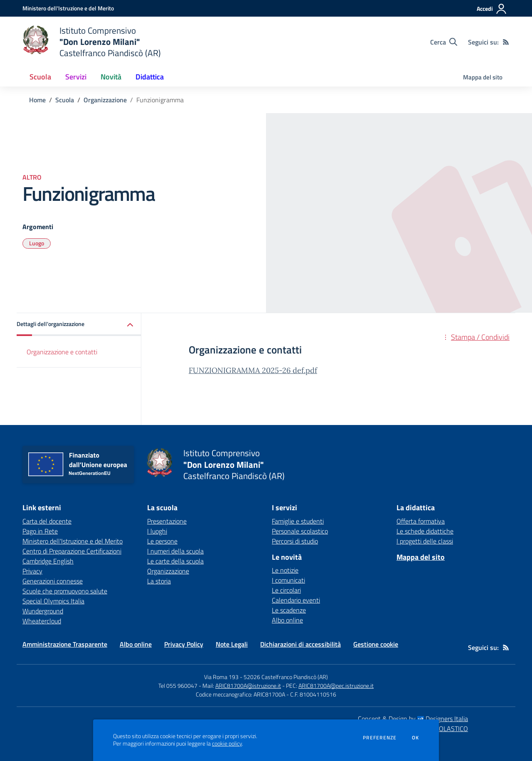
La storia (159, 581)
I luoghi (157, 531)
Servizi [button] (76, 77)
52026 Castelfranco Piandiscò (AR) (286, 677)
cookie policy (227, 744)
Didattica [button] (150, 77)
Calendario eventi (296, 600)
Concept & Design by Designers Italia (413, 719)
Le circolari (286, 590)
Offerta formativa (421, 521)
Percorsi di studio (295, 541)
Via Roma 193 (221, 677)
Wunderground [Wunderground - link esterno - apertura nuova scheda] (43, 611)
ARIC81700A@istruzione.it (248, 686)
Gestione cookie (376, 644)
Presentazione (167, 521)
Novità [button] (111, 77)
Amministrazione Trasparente (65, 644)
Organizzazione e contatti (62, 352)
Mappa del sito (483, 77)
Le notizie (285, 570)
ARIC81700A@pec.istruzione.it (336, 686)
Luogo (37, 243)
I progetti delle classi (425, 541)
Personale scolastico (300, 531)
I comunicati (288, 580)
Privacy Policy (184, 644)
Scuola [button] (40, 77)
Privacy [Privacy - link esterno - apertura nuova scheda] (32, 571)
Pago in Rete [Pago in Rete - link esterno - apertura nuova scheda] (40, 531)
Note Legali (232, 644)
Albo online (287, 620)
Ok (416, 738)
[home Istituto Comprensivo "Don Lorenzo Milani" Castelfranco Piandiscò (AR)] (92, 42)
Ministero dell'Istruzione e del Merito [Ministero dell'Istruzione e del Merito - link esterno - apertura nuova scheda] (73, 541)
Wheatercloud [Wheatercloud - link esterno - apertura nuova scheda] (42, 621)
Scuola (65, 100)
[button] (79, 325)
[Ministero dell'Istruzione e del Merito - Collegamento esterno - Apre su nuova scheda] (68, 8)
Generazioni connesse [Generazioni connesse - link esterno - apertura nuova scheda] (53, 581)
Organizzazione (105, 100)
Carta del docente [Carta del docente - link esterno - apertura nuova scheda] (47, 521)
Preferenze (380, 738)
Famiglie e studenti (298, 521)
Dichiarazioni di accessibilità (300, 644)
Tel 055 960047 (178, 686)
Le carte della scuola (175, 561)
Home (37, 100)
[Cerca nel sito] (444, 42)
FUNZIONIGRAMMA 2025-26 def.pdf (253, 370)
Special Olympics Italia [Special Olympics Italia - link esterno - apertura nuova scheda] (53, 601)
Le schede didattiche (425, 531)
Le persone (162, 541)
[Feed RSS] (506, 42)
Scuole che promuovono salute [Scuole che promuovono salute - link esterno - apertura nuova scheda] (65, 591)
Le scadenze (289, 610)
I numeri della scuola (175, 551)
